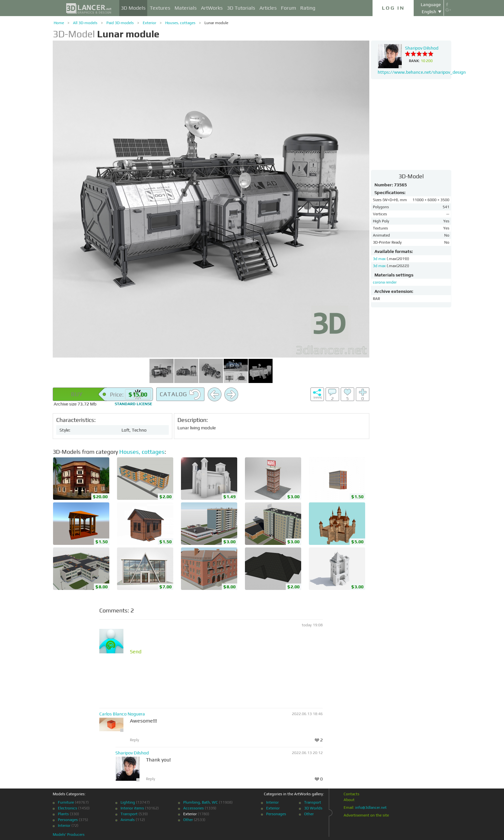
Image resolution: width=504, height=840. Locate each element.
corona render (385, 282)
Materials (186, 8)
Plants (63, 814)
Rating (308, 8)
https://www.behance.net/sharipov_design (422, 72)
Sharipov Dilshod (132, 753)
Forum (288, 8)
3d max (380, 259)
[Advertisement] (411, 124)
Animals (128, 820)
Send (136, 652)
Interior (64, 826)
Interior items (132, 808)
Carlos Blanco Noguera (122, 714)
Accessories (194, 808)
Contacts (351, 794)
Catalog (180, 395)
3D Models (133, 8)
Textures (160, 8)
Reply (135, 740)
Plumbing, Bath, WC (201, 802)
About (349, 800)
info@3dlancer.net (371, 807)
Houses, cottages (180, 23)
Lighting (128, 802)
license (133, 404)
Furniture (66, 802)
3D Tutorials (241, 8)
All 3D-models (85, 23)
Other (188, 820)
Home (59, 23)
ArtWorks (212, 8)
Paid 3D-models (120, 23)
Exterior (149, 23)
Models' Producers (69, 835)
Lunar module (216, 23)
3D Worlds (313, 808)
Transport (129, 814)
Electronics (67, 808)
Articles (268, 8)
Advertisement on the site (366, 815)
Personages (68, 820)
